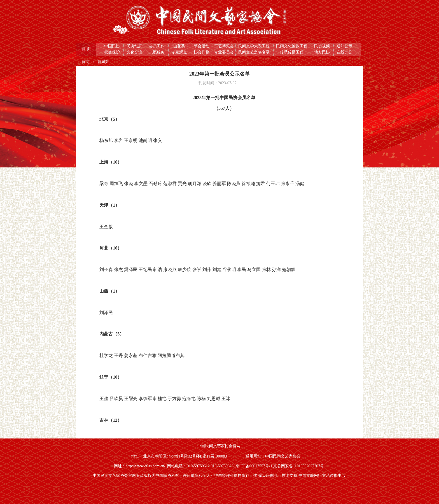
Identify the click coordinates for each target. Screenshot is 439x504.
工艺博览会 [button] (225, 46)
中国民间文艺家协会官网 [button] (219, 446)
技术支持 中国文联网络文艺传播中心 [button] (314, 476)
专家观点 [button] (180, 52)
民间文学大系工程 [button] (254, 46)
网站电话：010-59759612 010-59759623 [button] (201, 466)
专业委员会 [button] (225, 52)
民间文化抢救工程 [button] (292, 46)
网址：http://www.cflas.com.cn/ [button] (141, 466)
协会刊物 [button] (202, 52)
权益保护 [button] (113, 52)
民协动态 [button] (135, 46)
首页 (86, 62)
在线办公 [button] (345, 52)
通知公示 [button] (345, 46)
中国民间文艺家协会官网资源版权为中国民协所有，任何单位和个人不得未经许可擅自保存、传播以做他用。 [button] (187, 476)
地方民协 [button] (323, 52)
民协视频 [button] (323, 46)
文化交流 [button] (135, 52)
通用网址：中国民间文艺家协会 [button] (274, 456)
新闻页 (103, 62)
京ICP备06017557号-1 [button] (254, 466)
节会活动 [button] (202, 46)
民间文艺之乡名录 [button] (254, 52)
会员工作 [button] (157, 46)
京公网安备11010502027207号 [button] (299, 466)
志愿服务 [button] (157, 52)
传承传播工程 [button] (292, 52)
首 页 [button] (87, 49)
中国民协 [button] (113, 46)
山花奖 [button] (180, 46)
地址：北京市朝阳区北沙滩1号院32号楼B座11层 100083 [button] (180, 456)
